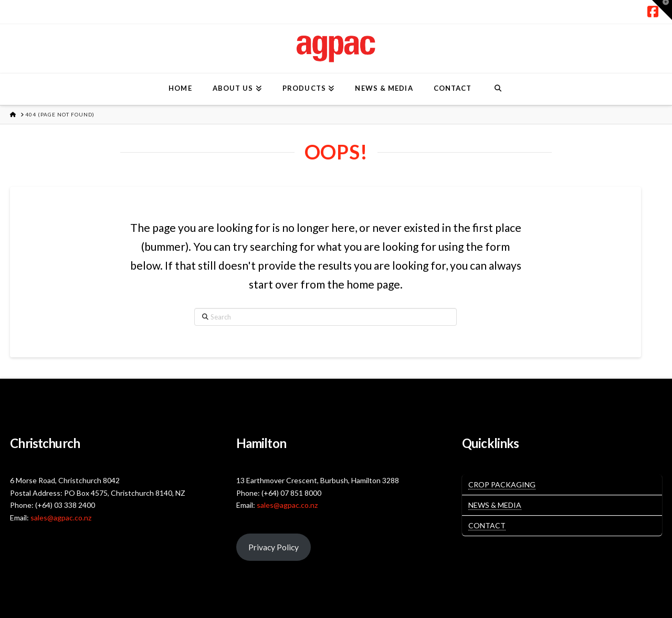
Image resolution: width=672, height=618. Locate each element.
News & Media (495, 505)
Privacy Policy (274, 547)
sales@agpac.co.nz (61, 518)
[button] (662, 10)
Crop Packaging (502, 484)
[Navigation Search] (497, 89)
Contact (487, 525)
